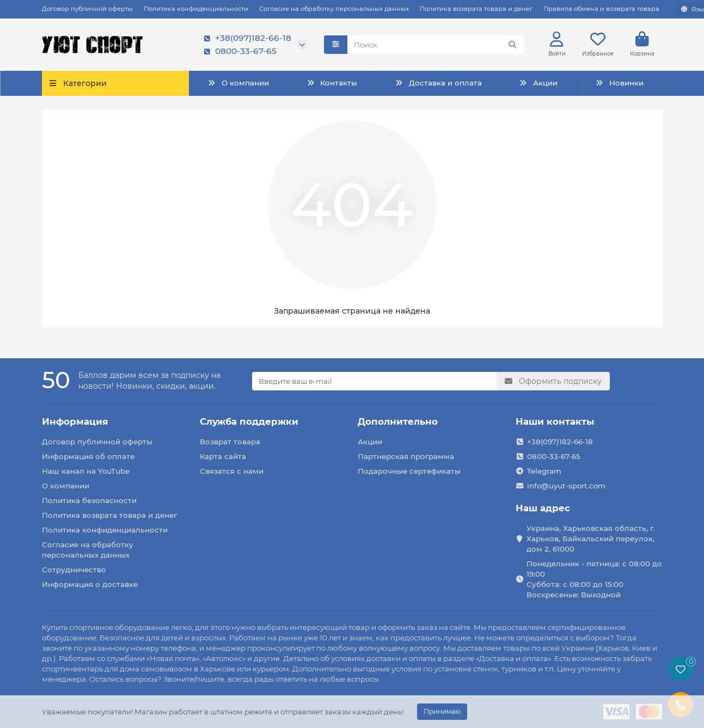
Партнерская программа (406, 456)
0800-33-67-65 (238, 52)
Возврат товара (230, 442)
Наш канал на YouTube (86, 471)
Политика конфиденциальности (196, 9)
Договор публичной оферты (87, 9)
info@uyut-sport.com (566, 486)
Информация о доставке (90, 584)
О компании (238, 84)
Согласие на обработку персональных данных (334, 9)
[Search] (436, 45)
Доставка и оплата (438, 84)
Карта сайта (223, 456)
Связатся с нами (232, 471)
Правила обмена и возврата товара (601, 9)
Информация (75, 421)
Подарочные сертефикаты (409, 471)
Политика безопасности (89, 500)
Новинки (619, 84)
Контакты (332, 84)
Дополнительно (398, 421)
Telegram (544, 471)
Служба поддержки (249, 421)
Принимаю (442, 711)
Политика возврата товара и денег (476, 9)
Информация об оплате (88, 456)
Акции (538, 84)
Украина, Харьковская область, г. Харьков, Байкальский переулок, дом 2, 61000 (590, 539)
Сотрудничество (74, 570)
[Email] (374, 381)
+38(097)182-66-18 (246, 39)
